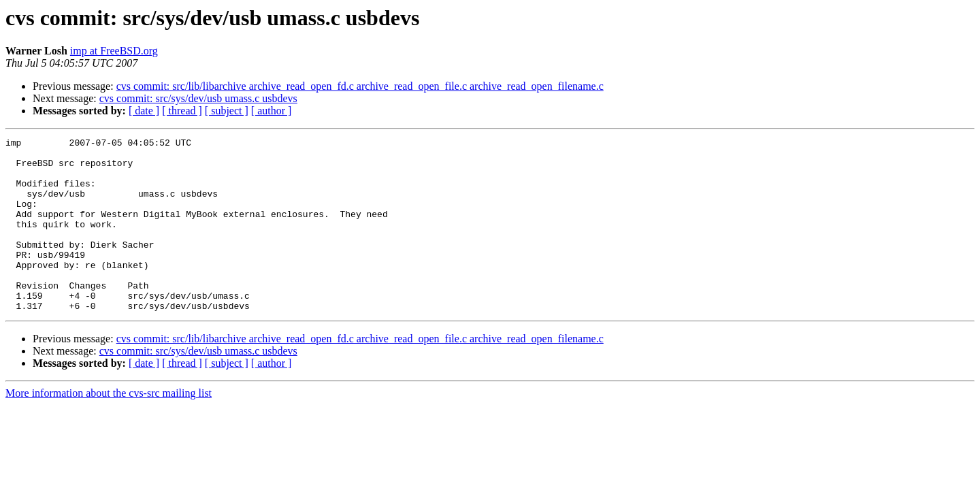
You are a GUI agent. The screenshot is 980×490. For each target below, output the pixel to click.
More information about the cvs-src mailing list (109, 428)
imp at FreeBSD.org (114, 51)
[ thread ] (182, 111)
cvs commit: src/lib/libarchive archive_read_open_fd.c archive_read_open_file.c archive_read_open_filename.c (360, 86)
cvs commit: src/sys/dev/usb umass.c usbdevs (198, 98)
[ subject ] (227, 111)
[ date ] (144, 111)
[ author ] (272, 111)
